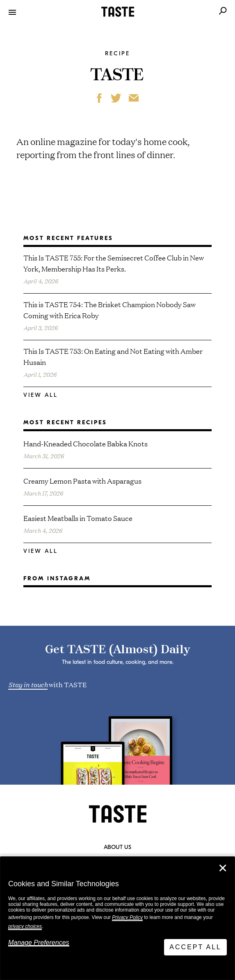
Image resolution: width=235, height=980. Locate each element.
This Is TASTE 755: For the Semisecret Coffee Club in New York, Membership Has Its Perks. (114, 263)
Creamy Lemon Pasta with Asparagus (82, 481)
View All (41, 395)
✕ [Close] (223, 868)
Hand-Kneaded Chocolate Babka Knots (86, 443)
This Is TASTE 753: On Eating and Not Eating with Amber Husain (113, 356)
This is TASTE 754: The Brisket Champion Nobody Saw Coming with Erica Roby (110, 310)
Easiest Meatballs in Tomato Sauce (78, 518)
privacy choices (25, 926)
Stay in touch (28, 684)
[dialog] (118, 918)
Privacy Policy (127, 917)
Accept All (195, 947)
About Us (118, 847)
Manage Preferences (39, 943)
